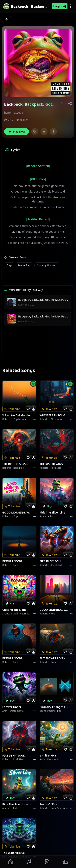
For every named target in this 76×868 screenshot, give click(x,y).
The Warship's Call (14, 853)
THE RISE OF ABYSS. (15, 464)
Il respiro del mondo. (16, 415)
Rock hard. (56, 565)
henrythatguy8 (13, 113)
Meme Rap (24, 265)
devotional (53, 759)
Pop (16, 516)
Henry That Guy (26, 305)
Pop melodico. (21, 419)
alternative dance (30, 614)
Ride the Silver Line (52, 512)
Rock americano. (60, 808)
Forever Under (12, 707)
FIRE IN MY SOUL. (51, 561)
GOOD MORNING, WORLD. (17, 512)
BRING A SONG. (13, 561)
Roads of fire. (49, 804)
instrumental (17, 711)
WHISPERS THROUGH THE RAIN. (54, 415)
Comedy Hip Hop (47, 265)
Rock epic (19, 468)
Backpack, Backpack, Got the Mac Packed (44, 300)
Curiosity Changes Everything (54, 707)
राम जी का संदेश (48, 755)
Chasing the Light (14, 610)
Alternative (57, 419)
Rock (52, 516)
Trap (9, 265)
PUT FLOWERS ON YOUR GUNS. (54, 658)
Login (60, 6)
